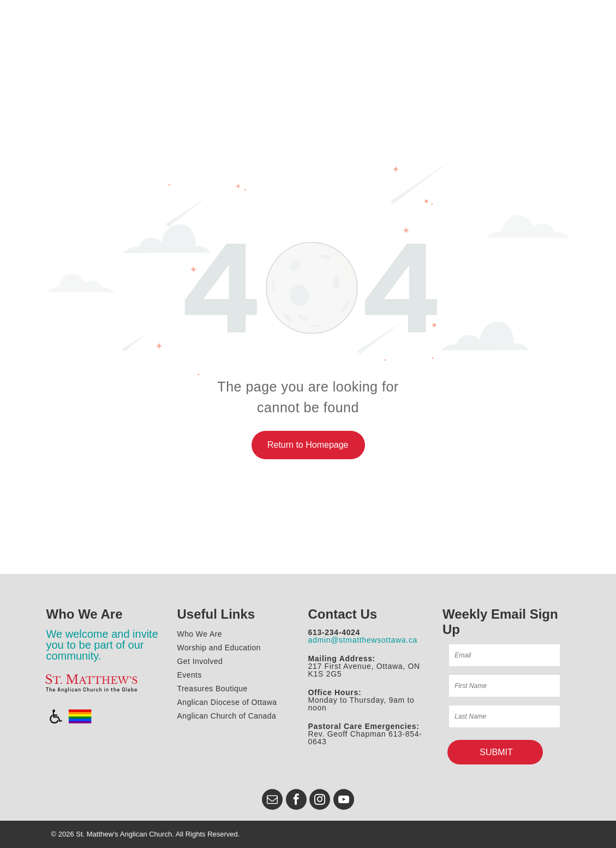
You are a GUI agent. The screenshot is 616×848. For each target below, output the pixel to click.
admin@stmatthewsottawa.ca (363, 640)
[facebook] (296, 801)
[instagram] (320, 801)
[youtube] (344, 801)
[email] (272, 801)
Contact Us (343, 614)
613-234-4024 (334, 632)
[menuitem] (240, 634)
